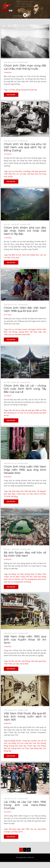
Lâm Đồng (34, 748)
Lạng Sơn (28, 743)
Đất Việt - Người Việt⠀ (12, 224)
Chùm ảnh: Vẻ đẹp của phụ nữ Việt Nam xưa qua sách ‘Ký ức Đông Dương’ (25, 147)
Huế (5, 582)
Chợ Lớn (20, 743)
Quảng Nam (29, 574)
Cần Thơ (24, 579)
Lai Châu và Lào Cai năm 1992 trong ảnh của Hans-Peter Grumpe (25, 805)
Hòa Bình (19, 171)
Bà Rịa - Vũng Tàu (23, 741)
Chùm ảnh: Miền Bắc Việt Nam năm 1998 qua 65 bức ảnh (25, 309)
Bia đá (36, 413)
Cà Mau (38, 574)
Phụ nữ (16, 174)
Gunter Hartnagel (29, 329)
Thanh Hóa (21, 494)
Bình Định (42, 579)
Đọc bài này (11, 95)
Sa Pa (13, 257)
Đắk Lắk (7, 748)
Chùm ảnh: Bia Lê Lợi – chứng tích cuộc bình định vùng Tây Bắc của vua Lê (25, 389)
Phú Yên (29, 577)
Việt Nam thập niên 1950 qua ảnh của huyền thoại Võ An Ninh (25, 640)
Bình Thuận (21, 577)
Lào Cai (11, 171)
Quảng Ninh (24, 332)
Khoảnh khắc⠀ (23, 62)
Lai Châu (12, 90)
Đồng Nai (7, 751)
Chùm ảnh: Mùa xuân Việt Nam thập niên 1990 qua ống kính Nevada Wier (25, 470)
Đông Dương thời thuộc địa (26, 90)
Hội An (37, 494)
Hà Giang (27, 582)
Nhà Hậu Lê (12, 413)
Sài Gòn (18, 661)
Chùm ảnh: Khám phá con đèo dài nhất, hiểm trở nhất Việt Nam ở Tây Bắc (25, 231)
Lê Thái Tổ (21, 413)
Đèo (18, 257)
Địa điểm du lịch (15, 255)
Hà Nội (10, 177)
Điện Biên (26, 334)
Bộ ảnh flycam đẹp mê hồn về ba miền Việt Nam (25, 554)
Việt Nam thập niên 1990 (18, 491)
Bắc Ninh (32, 491)
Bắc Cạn (43, 748)
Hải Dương (41, 743)
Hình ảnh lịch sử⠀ (11, 62)
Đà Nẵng (14, 496)
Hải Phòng (13, 332)
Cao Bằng (27, 171)
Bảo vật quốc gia (28, 410)
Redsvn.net (31, 857)
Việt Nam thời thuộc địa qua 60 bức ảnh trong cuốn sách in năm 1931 (25, 716)
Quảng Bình (33, 579)
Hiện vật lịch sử (14, 410)
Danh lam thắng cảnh (31, 255)
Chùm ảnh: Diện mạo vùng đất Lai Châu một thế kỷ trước (25, 67)
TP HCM (7, 496)
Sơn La (11, 329)
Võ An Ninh (24, 664)
